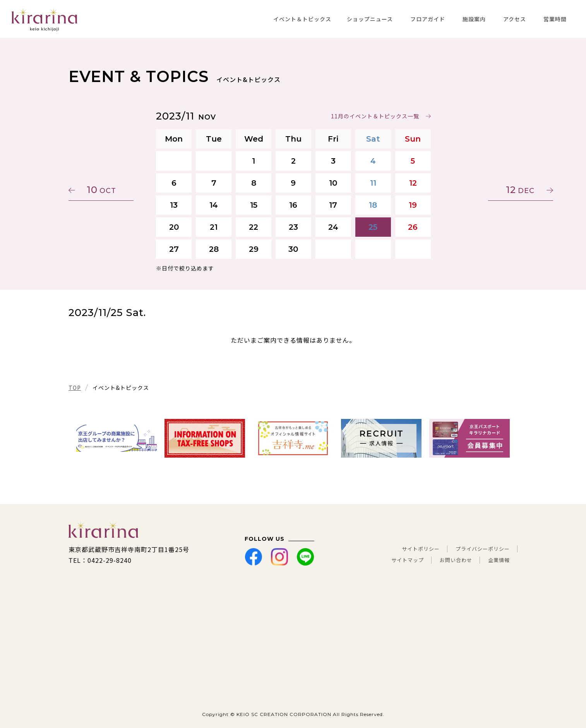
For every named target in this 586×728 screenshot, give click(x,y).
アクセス (515, 19)
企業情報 (497, 560)
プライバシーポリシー (477, 549)
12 (481, 190)
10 (105, 190)
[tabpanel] (117, 438)
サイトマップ (389, 560)
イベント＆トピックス (302, 19)
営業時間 (555, 19)
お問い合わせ (446, 560)
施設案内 (474, 19)
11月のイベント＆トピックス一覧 (375, 116)
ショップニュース (370, 19)
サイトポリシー (404, 549)
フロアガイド (428, 19)
